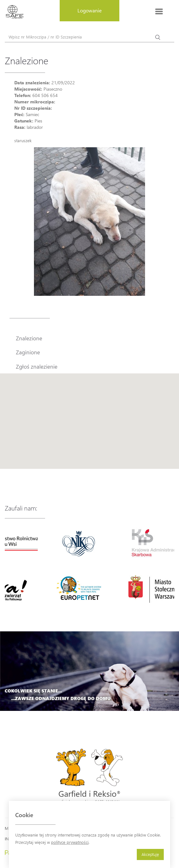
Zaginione (28, 352)
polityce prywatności (70, 842)
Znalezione (29, 338)
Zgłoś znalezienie (37, 366)
